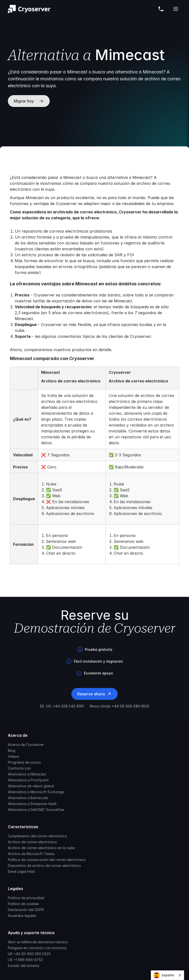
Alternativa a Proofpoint (28, 780)
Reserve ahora (94, 694)
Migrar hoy (29, 101)
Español (164, 975)
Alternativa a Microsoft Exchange (36, 792)
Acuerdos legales (22, 916)
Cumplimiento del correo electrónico (37, 836)
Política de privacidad (26, 898)
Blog (12, 750)
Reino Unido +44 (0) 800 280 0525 (119, 706)
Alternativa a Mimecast (27, 774)
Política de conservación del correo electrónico (47, 860)
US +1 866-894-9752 (25, 960)
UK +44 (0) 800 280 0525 (29, 954)
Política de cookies (23, 904)
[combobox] (167, 975)
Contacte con (19, 768)
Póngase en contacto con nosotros (37, 948)
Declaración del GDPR (26, 910)
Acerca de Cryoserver (26, 745)
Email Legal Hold (21, 871)
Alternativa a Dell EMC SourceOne (36, 810)
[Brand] (29, 9)
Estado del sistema (24, 966)
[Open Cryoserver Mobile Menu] (176, 9)
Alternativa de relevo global (31, 786)
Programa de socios (24, 762)
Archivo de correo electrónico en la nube (41, 848)
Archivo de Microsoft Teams (31, 854)
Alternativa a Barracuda (28, 798)
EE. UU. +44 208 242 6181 (62, 706)
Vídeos (14, 756)
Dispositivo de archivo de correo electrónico (44, 866)
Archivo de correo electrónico (32, 842)
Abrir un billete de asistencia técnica (38, 942)
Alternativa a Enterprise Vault (32, 804)
